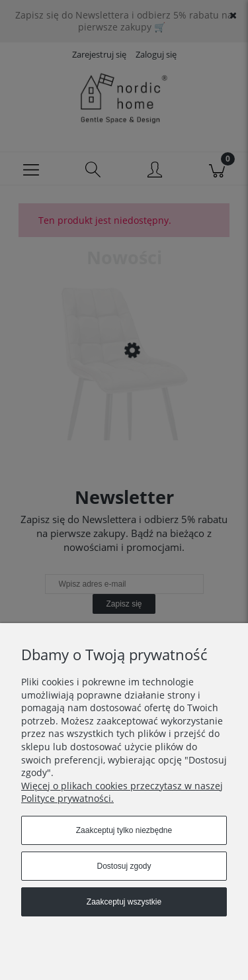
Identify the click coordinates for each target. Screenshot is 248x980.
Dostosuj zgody (124, 866)
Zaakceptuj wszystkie (124, 902)
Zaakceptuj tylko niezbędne (124, 830)
